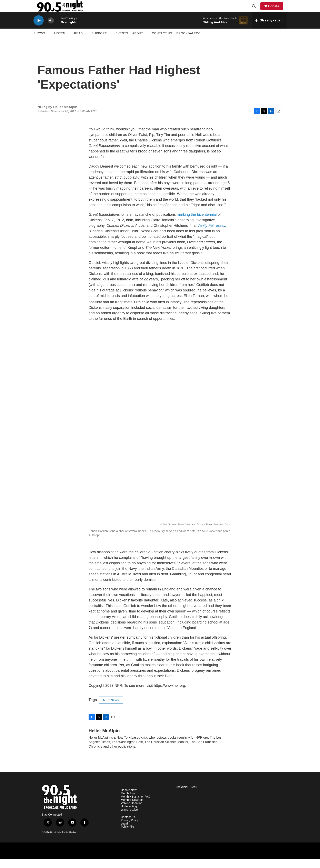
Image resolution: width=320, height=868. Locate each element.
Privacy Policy (130, 830)
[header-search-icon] (256, 11)
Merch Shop (128, 803)
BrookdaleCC (188, 42)
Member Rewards (132, 809)
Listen (60, 42)
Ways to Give (129, 819)
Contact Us (162, 42)
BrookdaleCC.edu (186, 796)
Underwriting (129, 816)
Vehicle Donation (132, 812)
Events (122, 42)
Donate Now (129, 799)
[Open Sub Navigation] (48, 42)
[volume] (51, 30)
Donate (276, 11)
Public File (127, 836)
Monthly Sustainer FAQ (136, 806)
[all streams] (269, 30)
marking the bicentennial (197, 224)
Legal (124, 833)
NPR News (111, 709)
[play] (39, 30)
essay (211, 235)
